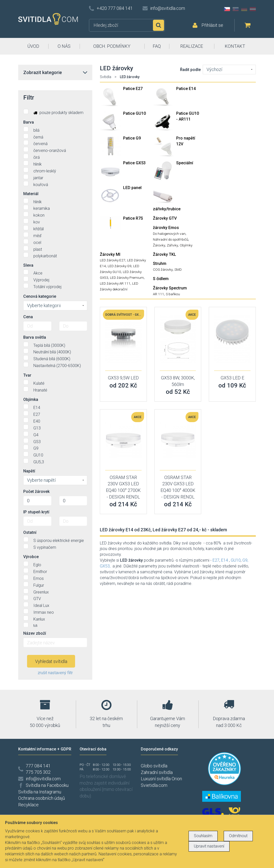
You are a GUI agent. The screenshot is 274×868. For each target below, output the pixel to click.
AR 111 (158, 294)
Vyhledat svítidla (51, 661)
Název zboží (35, 633)
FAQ (157, 46)
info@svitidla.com (168, 8)
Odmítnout (238, 836)
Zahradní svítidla (157, 772)
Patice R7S (133, 218)
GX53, (105, 566)
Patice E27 (133, 89)
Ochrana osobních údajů (42, 798)
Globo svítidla (154, 766)
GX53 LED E (232, 378)
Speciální (185, 163)
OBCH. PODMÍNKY (112, 46)
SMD (178, 269)
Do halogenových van (169, 234)
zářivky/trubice (167, 209)
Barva (29, 122)
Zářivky (172, 245)
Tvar (27, 375)
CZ (227, 9)
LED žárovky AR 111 (115, 283)
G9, (245, 560)
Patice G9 (132, 138)
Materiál (31, 194)
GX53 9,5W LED (123, 378)
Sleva (28, 265)
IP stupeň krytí (36, 512)
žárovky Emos (166, 228)
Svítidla (106, 77)
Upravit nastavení (209, 846)
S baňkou (173, 294)
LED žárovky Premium (127, 278)
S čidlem (161, 279)
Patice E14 (186, 89)
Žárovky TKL (165, 254)
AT (253, 9)
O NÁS (64, 46)
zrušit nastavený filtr (55, 673)
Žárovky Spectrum (170, 288)
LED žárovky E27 (113, 260)
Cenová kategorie (40, 296)
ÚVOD (33, 46)
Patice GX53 (134, 163)
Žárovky (159, 245)
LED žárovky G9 (120, 266)
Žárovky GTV (165, 218)
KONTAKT (235, 46)
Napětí (29, 471)
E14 (225, 560)
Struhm (160, 264)
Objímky (186, 245)
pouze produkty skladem (53, 112)
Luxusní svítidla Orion (161, 779)
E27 (216, 560)
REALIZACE (192, 46)
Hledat (158, 25)
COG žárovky (163, 269)
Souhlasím (203, 836)
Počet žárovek (36, 492)
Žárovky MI (110, 254)
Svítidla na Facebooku (47, 785)
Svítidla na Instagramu (40, 792)
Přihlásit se (212, 25)
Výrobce (31, 557)
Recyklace (28, 805)
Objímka (31, 399)
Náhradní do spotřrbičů (170, 239)
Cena (28, 317)
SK (236, 9)
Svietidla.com (154, 785)
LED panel (132, 188)
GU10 (236, 560)
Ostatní (30, 532)
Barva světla (35, 337)
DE (244, 9)
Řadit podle (190, 70)
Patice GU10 (134, 113)
